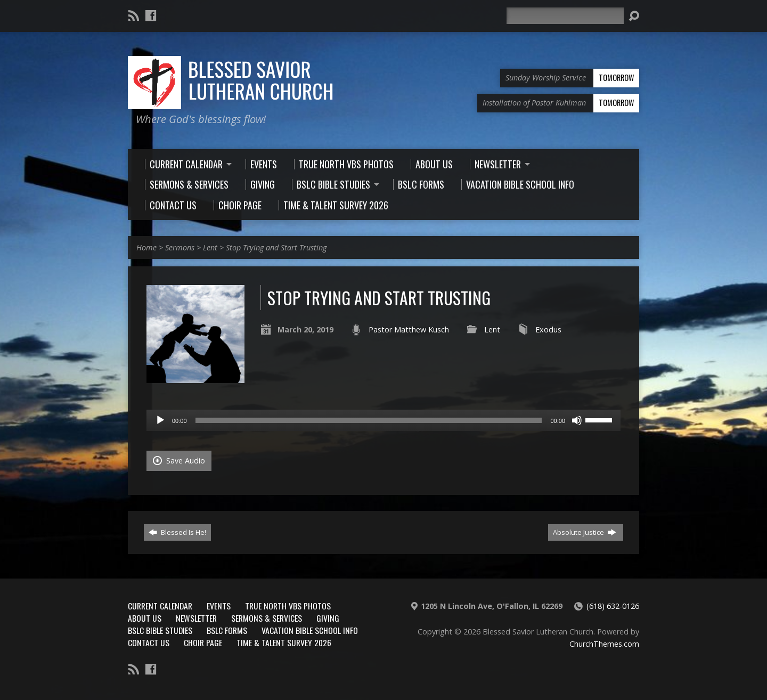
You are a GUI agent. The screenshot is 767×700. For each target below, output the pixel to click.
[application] (383, 420)
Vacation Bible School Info (310, 630)
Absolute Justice (585, 532)
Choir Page (203, 642)
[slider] (369, 420)
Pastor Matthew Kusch (409, 329)
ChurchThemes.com (604, 644)
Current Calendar (160, 606)
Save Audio (179, 461)
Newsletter (196, 618)
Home (146, 247)
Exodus (548, 329)
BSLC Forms (227, 630)
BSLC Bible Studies (160, 630)
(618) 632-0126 (613, 606)
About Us (145, 618)
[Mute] (577, 420)
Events (219, 606)
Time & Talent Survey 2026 (284, 642)
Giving (328, 618)
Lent (210, 247)
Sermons (180, 247)
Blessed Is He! (177, 532)
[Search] (565, 16)
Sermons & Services (267, 618)
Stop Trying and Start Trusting (276, 247)
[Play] (160, 420)
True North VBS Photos (288, 606)
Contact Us (149, 642)
